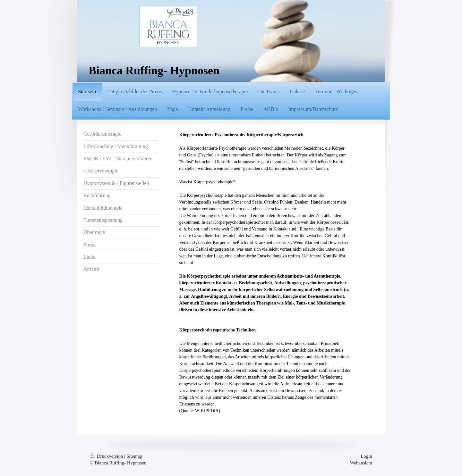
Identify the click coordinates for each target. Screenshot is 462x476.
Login (366, 456)
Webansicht (361, 463)
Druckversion (107, 456)
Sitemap (134, 456)
